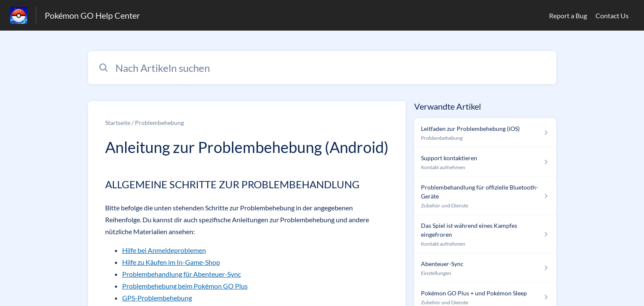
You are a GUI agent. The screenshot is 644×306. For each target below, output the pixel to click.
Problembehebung (159, 123)
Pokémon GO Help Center (92, 15)
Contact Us (612, 16)
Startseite (118, 123)
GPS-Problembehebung (157, 298)
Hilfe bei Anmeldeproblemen (164, 250)
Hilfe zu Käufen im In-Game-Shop (171, 262)
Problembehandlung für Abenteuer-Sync (182, 274)
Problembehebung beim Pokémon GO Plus (185, 286)
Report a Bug (568, 16)
